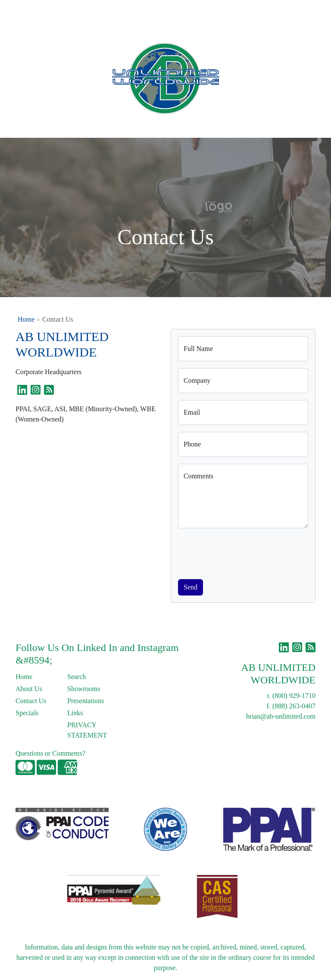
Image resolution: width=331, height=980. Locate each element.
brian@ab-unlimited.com (281, 716)
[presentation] (244, 552)
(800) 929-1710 (294, 696)
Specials (27, 713)
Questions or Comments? (50, 753)
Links (128, 9)
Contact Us (79, 9)
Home (17, 9)
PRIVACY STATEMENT (87, 730)
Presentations (86, 701)
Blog (107, 9)
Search (197, 9)
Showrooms (84, 689)
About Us (44, 9)
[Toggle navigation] (13, 128)
